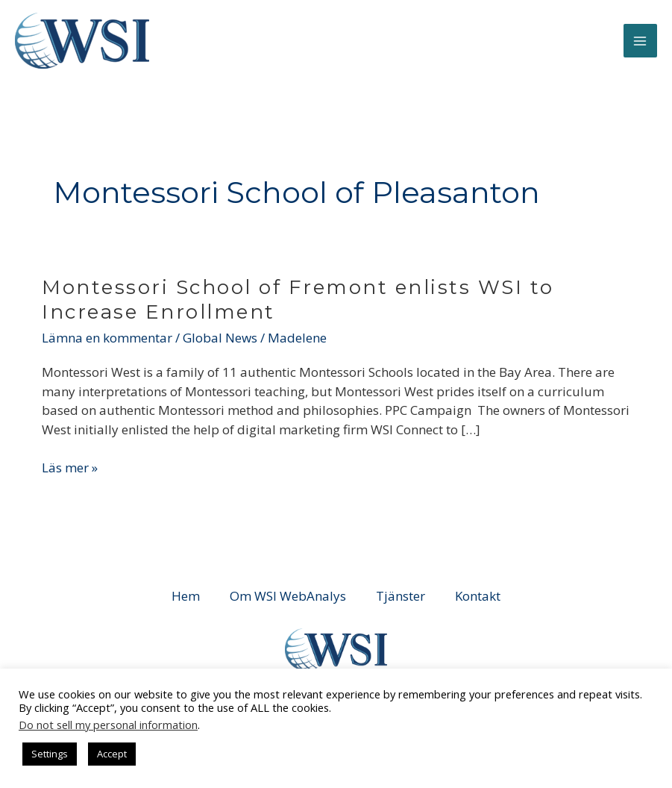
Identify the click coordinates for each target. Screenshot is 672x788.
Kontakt (478, 596)
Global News (220, 338)
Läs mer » (70, 467)
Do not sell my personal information (108, 725)
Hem (186, 596)
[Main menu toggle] (641, 41)
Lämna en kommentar (107, 338)
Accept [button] (112, 754)
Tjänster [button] (401, 596)
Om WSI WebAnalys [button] (288, 596)
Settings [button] (50, 754)
